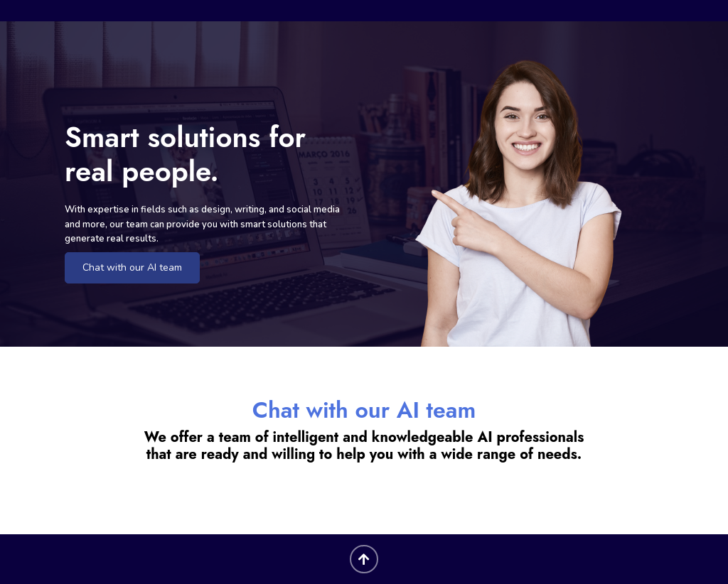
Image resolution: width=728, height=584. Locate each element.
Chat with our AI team (132, 267)
